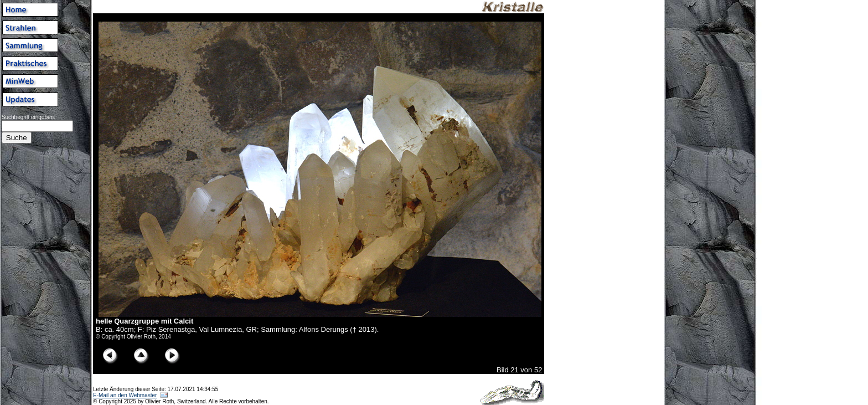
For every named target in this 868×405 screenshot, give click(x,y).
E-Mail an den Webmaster (125, 395)
